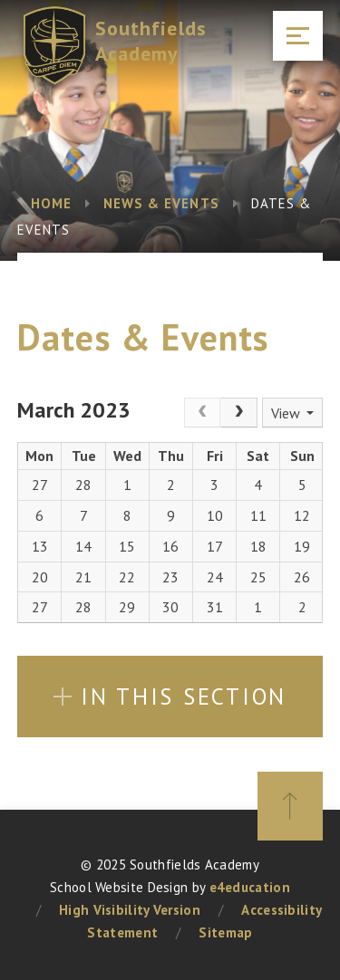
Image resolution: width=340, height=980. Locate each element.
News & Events (161, 203)
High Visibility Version (130, 910)
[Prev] (202, 413)
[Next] (238, 413)
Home (51, 203)
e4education (250, 887)
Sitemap (225, 932)
